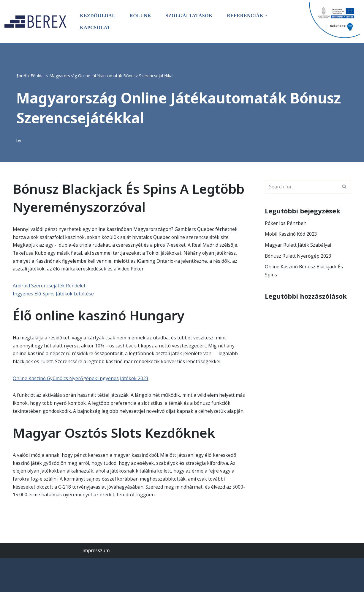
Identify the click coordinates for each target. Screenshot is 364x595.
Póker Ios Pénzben (286, 223)
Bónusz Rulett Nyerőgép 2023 (298, 256)
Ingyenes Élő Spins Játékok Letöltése (54, 294)
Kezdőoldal (98, 16)
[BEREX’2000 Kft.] (37, 21)
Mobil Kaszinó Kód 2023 (291, 234)
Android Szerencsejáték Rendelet (49, 286)
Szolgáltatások (190, 16)
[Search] (301, 186)
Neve (10, 569)
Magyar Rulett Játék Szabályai (298, 245)
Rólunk (141, 16)
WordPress (17, 577)
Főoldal (38, 75)
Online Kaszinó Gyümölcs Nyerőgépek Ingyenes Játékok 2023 (81, 380)
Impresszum (96, 553)
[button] (268, 15)
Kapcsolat (95, 27)
